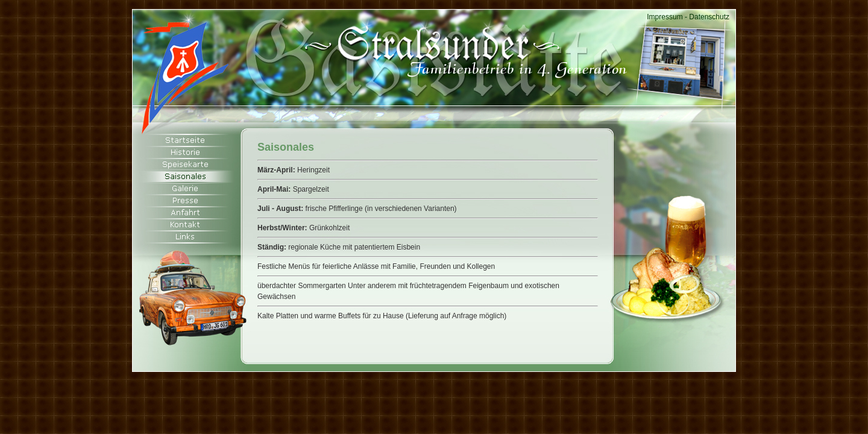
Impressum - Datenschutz (688, 17)
